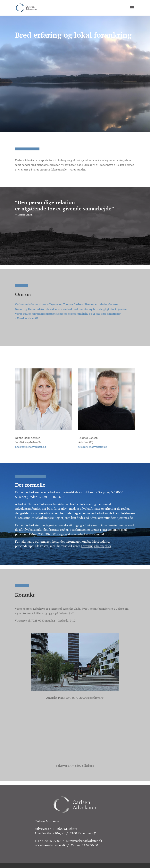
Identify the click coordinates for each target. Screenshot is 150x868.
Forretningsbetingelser (96, 546)
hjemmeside (125, 518)
